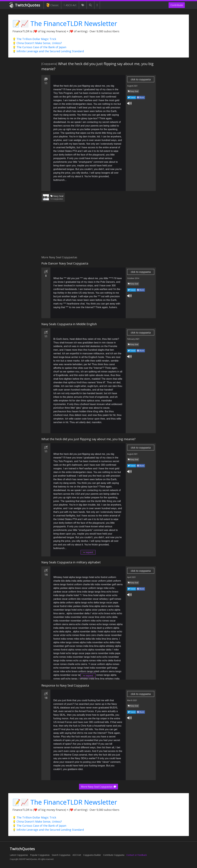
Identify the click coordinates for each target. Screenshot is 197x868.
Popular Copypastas (40, 855)
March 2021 (132, 700)
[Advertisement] (99, 231)
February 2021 (133, 339)
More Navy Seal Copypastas (98, 787)
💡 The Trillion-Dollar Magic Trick (34, 39)
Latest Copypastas (19, 855)
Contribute (177, 5)
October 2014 (133, 278)
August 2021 (132, 86)
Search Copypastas (61, 855)
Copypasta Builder (92, 855)
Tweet (132, 97)
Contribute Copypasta (114, 855)
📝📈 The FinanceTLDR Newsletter (65, 23)
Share (141, 97)
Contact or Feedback (137, 855)
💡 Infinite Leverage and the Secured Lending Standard (48, 51)
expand (88, 552)
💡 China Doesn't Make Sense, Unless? (37, 43)
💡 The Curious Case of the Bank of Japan (39, 47)
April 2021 (132, 577)
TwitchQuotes (25, 5)
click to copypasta (141, 79)
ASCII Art (70, 5)
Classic (52, 5)
